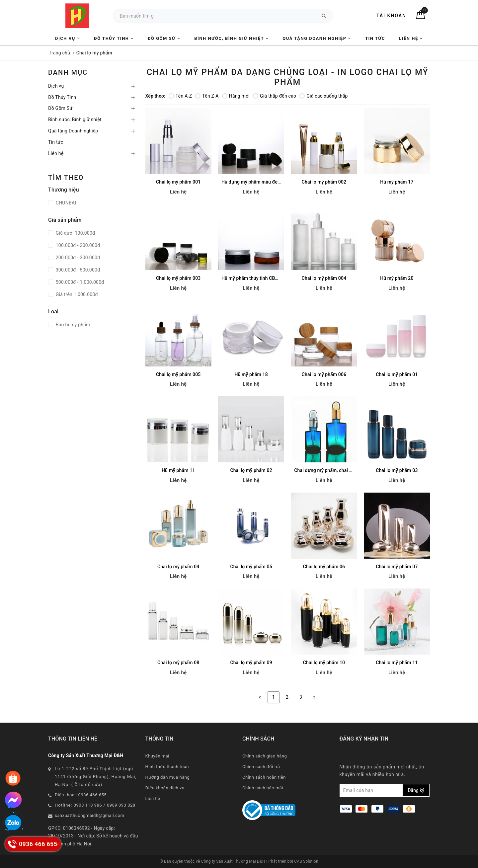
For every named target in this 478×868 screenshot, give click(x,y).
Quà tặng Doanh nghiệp (317, 38)
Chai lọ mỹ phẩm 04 (178, 567)
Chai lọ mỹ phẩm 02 (251, 470)
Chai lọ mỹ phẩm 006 (324, 374)
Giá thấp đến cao (275, 96)
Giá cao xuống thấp (323, 96)
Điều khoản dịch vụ (165, 788)
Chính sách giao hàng (265, 756)
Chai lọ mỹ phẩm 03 (397, 470)
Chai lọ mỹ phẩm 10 (324, 663)
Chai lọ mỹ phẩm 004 (324, 278)
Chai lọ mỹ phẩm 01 (397, 374)
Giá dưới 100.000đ (75, 233)
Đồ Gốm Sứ (164, 38)
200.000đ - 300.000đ (77, 258)
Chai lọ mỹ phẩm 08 (178, 663)
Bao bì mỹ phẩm (72, 325)
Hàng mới (236, 96)
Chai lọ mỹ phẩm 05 (251, 567)
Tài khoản (391, 16)
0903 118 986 (88, 805)
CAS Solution (306, 861)
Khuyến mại (157, 756)
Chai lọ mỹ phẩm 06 (324, 567)
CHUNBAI (65, 203)
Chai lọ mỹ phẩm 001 (178, 182)
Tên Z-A (207, 96)
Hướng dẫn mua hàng (168, 777)
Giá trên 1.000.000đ (76, 294)
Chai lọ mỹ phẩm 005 (178, 374)
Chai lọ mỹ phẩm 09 (251, 663)
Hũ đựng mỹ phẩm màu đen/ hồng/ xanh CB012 (272, 182)
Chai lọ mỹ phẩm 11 (397, 663)
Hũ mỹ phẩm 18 (251, 374)
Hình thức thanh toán (167, 767)
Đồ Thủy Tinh (114, 38)
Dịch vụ (68, 38)
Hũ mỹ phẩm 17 (397, 182)
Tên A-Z (180, 96)
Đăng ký (416, 790)
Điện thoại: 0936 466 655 (81, 795)
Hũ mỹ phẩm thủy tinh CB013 (252, 278)
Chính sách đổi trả (261, 767)
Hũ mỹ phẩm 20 (397, 278)
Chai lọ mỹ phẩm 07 (397, 567)
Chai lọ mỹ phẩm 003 (178, 278)
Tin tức (375, 38)
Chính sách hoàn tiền (264, 777)
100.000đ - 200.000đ (77, 245)
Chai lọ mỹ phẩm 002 (324, 182)
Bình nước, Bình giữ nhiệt (231, 38)
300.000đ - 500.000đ (77, 270)
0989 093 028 (121, 805)
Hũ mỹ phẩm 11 (178, 470)
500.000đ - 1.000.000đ (79, 282)
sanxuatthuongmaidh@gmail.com (89, 815)
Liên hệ (411, 38)
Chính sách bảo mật (263, 788)
